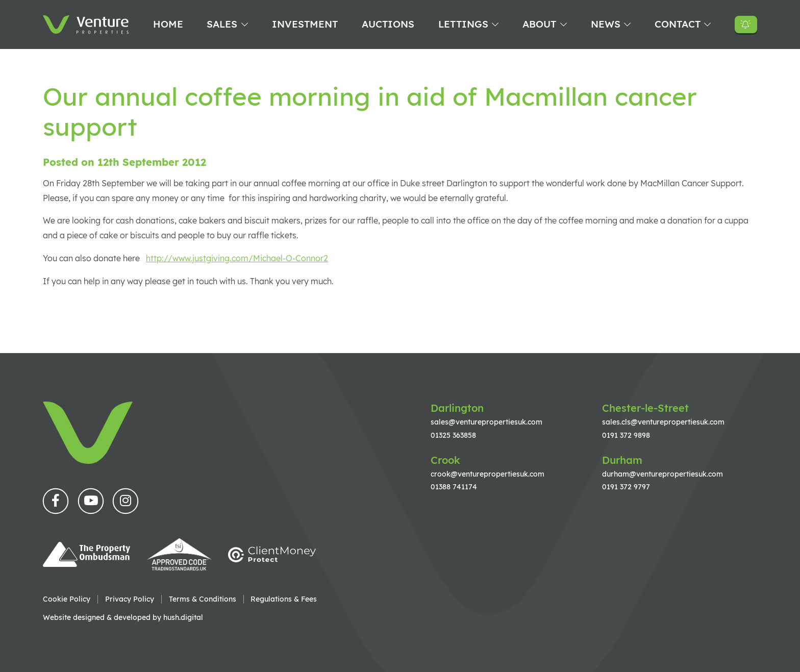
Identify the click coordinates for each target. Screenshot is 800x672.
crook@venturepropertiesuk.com (487, 474)
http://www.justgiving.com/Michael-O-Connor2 (237, 258)
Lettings (463, 24)
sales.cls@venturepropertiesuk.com (663, 422)
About (539, 24)
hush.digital (183, 617)
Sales (222, 24)
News (606, 24)
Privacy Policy (130, 599)
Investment (305, 24)
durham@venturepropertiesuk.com (662, 474)
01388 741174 (454, 487)
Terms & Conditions (203, 599)
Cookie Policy (67, 599)
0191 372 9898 (626, 435)
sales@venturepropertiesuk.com (486, 422)
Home (168, 24)
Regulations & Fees (284, 599)
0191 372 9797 (626, 487)
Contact (678, 24)
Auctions (388, 24)
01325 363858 (453, 435)
